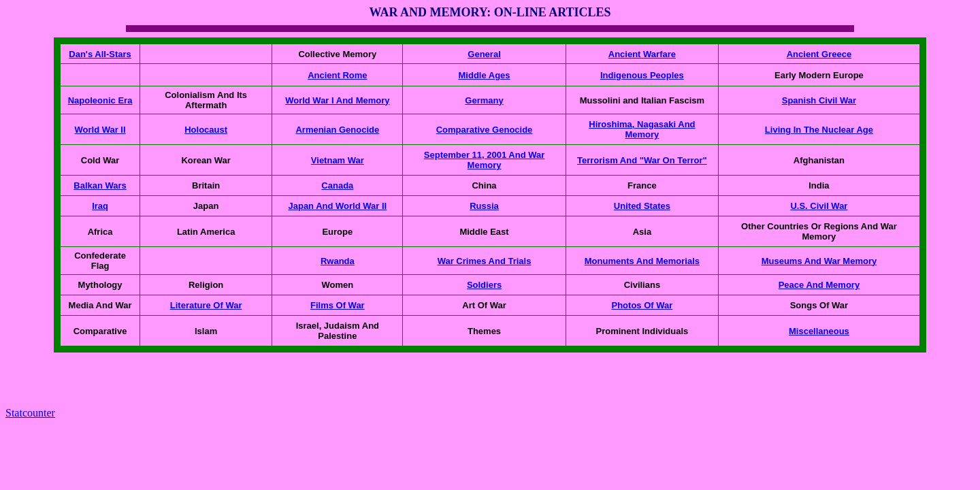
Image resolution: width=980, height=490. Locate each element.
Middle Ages (485, 75)
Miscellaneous (819, 331)
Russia (484, 206)
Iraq (100, 206)
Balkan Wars (100, 185)
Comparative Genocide (485, 130)
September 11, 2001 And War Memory (485, 160)
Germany (484, 100)
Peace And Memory (819, 285)
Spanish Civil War (819, 100)
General (484, 54)
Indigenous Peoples (642, 75)
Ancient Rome (337, 75)
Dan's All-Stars (100, 54)
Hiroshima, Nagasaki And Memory (642, 129)
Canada (337, 185)
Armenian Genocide (337, 130)
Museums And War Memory (819, 261)
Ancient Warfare (642, 54)
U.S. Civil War (819, 206)
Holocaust (206, 130)
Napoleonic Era (100, 100)
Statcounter (30, 413)
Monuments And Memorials (642, 261)
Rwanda (338, 261)
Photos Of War (642, 305)
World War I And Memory (337, 100)
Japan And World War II (337, 206)
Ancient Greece (819, 54)
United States (642, 206)
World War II (100, 130)
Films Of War (338, 305)
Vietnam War (338, 160)
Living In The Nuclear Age (819, 130)
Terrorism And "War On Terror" (642, 160)
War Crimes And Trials (485, 261)
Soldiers (484, 285)
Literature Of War (206, 305)
